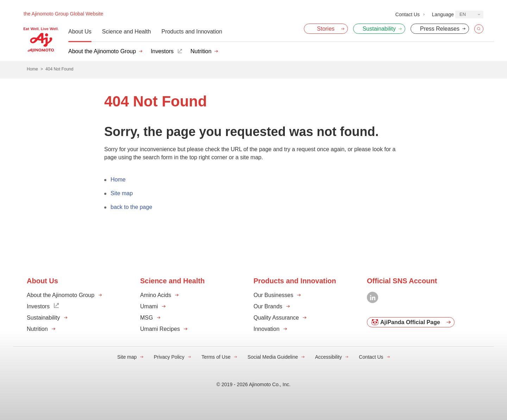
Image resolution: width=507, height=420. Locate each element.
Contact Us (371, 357)
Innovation (267, 329)
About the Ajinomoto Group (102, 51)
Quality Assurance (276, 318)
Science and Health (127, 32)
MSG (146, 318)
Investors (162, 51)
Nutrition (201, 51)
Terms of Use (216, 357)
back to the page (131, 207)
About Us (80, 32)
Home (118, 180)
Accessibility (328, 357)
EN (463, 14)
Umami (149, 306)
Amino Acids (156, 295)
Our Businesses (273, 295)
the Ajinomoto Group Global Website (63, 14)
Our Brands (268, 306)
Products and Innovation (192, 32)
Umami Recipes (160, 329)
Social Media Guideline (273, 357)
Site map (122, 193)
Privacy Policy (169, 357)
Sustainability (43, 318)
